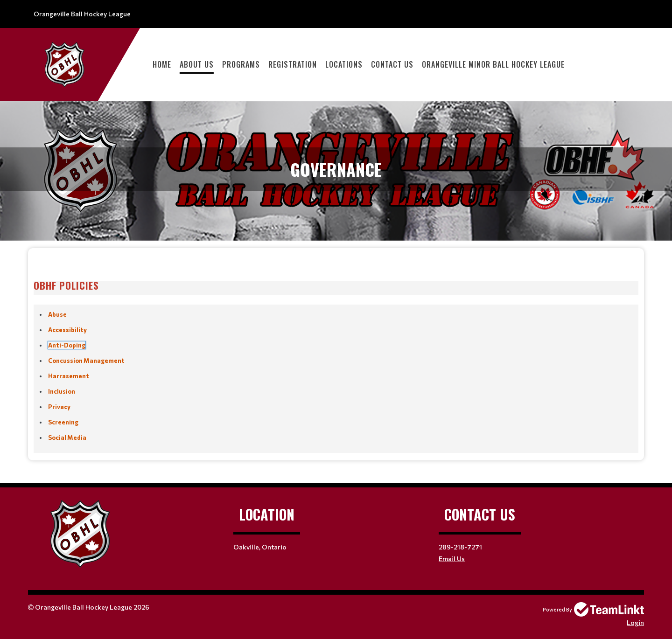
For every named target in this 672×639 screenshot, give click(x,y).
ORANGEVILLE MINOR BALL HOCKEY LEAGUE (493, 64)
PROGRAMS (241, 64)
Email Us (452, 559)
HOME (162, 64)
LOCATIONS (344, 64)
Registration (293, 64)
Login (635, 622)
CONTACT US (392, 64)
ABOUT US (197, 64)
